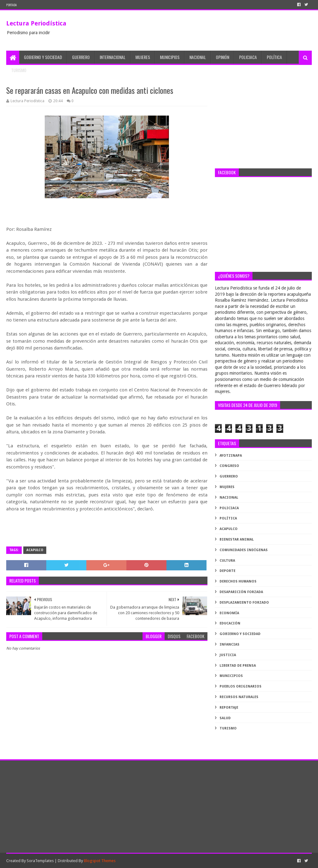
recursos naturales (239, 697)
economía (229, 613)
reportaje (229, 708)
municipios (231, 676)
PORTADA (11, 5)
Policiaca (248, 57)
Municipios (170, 57)
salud (225, 718)
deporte (227, 571)
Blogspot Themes (100, 861)
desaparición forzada (241, 592)
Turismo (19, 70)
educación (230, 623)
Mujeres (143, 57)
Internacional (113, 57)
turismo (228, 728)
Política (274, 57)
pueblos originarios (241, 686)
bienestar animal (237, 539)
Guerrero (81, 57)
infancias (229, 644)
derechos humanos (238, 581)
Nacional (198, 57)
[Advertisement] (263, 123)
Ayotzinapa (231, 456)
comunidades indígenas (244, 550)
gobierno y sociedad (240, 634)
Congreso (229, 466)
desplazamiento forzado (244, 603)
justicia (228, 655)
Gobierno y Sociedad (43, 57)
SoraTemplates (40, 861)
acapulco (35, 550)
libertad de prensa (238, 666)
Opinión (223, 57)
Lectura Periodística (36, 23)
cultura (227, 561)
